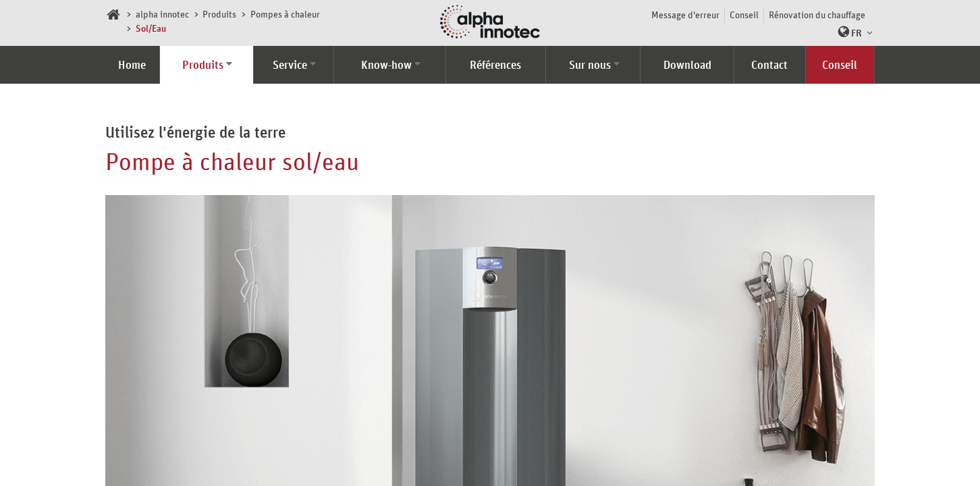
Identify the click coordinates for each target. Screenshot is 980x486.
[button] (852, 32)
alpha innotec (162, 14)
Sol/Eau (151, 28)
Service (290, 65)
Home (132, 65)
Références (495, 65)
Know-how (386, 65)
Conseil (744, 15)
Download (687, 65)
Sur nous (590, 65)
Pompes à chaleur (285, 14)
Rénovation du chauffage (817, 15)
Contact (769, 65)
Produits (219, 14)
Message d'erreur (685, 15)
